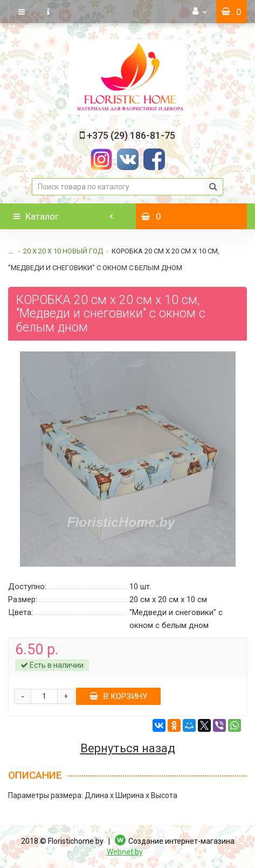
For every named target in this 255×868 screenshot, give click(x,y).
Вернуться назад (128, 749)
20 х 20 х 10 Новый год (63, 251)
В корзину (118, 696)
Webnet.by (125, 852)
